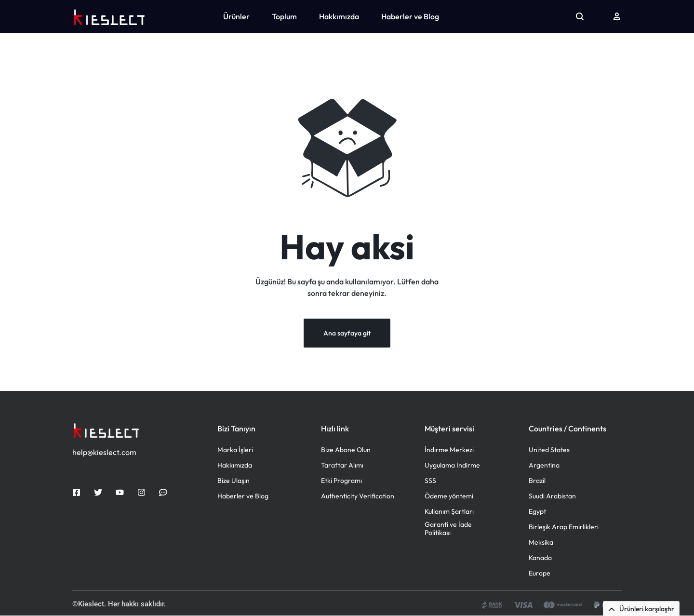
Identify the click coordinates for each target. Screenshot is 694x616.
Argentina (544, 466)
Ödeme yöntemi (449, 497)
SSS (430, 481)
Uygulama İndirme (452, 466)
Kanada (540, 558)
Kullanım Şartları (449, 512)
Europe (540, 574)
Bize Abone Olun (346, 450)
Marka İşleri (235, 450)
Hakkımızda (339, 16)
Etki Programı (341, 481)
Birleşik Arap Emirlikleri (564, 528)
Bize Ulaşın (234, 481)
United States (549, 450)
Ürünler (236, 16)
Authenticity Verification (358, 497)
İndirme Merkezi (449, 450)
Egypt (537, 512)
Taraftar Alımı (342, 466)
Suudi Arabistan (552, 497)
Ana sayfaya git (347, 334)
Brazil (537, 481)
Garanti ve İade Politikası (448, 529)
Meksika (541, 543)
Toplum (284, 16)
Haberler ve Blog (410, 16)
